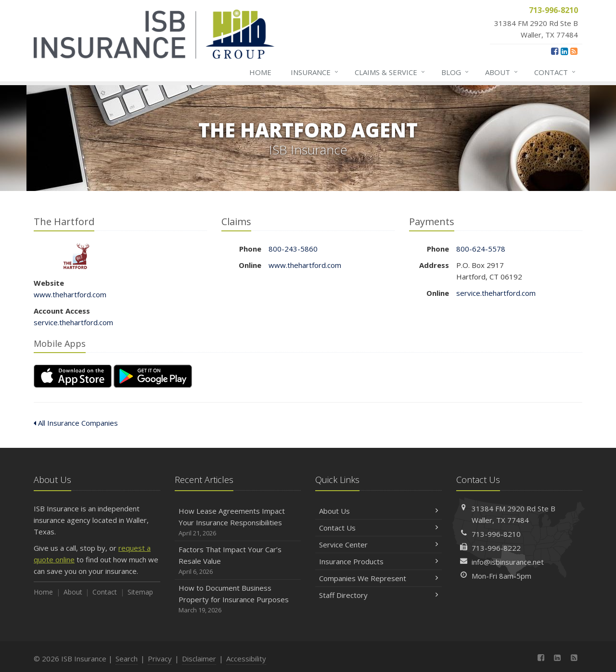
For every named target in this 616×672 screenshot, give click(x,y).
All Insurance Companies (76, 423)
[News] (574, 51)
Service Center (379, 545)
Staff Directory (379, 595)
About (502, 72)
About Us (379, 511)
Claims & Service (390, 72)
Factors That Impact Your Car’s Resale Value (238, 561)
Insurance (315, 72)
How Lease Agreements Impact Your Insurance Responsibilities (238, 522)
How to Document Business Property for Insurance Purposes (238, 599)
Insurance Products (379, 561)
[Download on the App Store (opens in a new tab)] (73, 376)
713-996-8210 (496, 534)
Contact (555, 72)
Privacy (160, 659)
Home (260, 72)
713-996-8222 (496, 548)
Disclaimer (199, 659)
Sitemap (140, 592)
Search (127, 659)
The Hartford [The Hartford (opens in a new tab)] (77, 256)
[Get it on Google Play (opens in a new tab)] (153, 376)
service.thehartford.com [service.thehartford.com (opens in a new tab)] (73, 322)
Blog (456, 72)
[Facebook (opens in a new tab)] (555, 51)
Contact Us (379, 528)
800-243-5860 (293, 249)
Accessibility (246, 659)
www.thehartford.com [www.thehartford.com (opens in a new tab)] (70, 294)
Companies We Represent (379, 578)
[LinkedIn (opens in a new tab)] (564, 51)
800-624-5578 (481, 249)
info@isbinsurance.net (508, 562)
